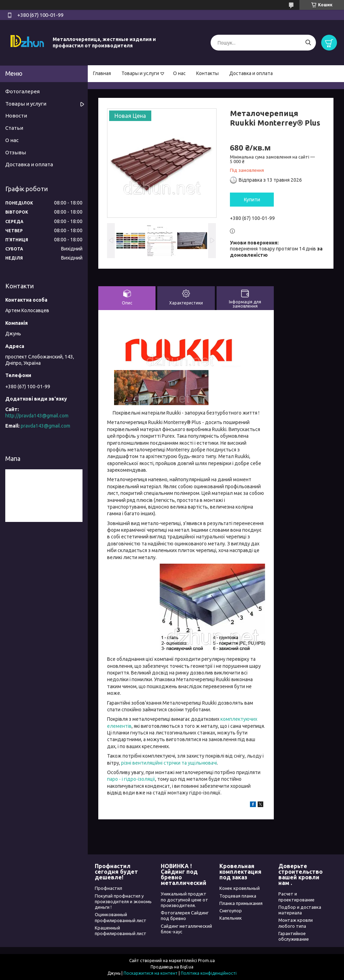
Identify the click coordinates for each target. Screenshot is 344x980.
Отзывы (16, 152)
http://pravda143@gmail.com (37, 416)
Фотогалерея (22, 91)
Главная (102, 73)
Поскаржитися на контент (151, 973)
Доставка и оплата (251, 73)
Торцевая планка (238, 896)
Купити (252, 200)
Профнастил (108, 888)
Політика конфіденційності (209, 973)
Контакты (207, 73)
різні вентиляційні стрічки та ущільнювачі (169, 763)
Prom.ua (206, 961)
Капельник (231, 918)
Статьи (14, 128)
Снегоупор (231, 911)
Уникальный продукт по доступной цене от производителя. (184, 900)
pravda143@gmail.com (45, 426)
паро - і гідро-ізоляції (131, 779)
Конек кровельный (240, 888)
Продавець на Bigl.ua (172, 967)
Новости (16, 116)
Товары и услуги (140, 73)
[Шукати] (308, 43)
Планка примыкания (241, 903)
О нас (179, 73)
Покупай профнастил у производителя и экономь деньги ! (123, 902)
